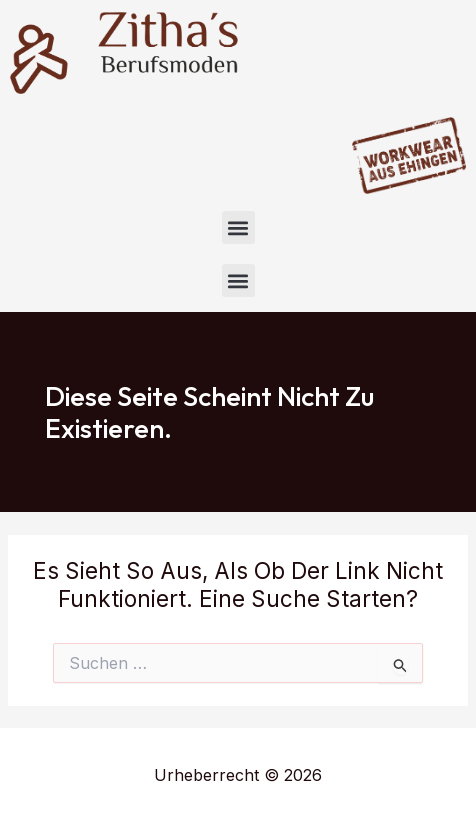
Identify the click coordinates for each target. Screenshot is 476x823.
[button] (238, 227)
